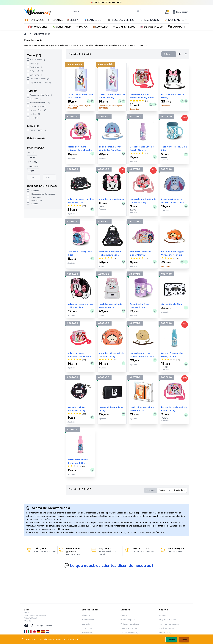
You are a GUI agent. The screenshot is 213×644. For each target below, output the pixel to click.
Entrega (124, 615)
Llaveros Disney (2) (38, 110)
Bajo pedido (37, 201)
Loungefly (86, 624)
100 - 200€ (33, 167)
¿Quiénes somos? (167, 628)
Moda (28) (34, 118)
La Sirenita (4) (36, 75)
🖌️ (176, 20)
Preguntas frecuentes (169, 620)
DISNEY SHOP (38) (38, 130)
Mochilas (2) (35, 114)
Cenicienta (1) (36, 67)
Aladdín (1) (35, 63)
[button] (152, 27)
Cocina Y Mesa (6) (38, 106)
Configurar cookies (44, 626)
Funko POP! (87, 628)
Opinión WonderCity (129, 633)
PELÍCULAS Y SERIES (122, 20)
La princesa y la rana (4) (40, 83)
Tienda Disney (88, 620)
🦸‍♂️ (94, 20)
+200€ (31, 171)
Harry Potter (87, 633)
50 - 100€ (33, 162)
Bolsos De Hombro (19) (40, 103)
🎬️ (122, 20)
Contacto (163, 615)
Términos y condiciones (169, 624)
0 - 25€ (32, 153)
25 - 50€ (32, 157)
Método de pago (128, 620)
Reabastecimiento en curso (43, 194)
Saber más (143, 45)
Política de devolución (130, 624)
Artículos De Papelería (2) (41, 95)
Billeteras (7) (35, 99)
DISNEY (74, 20)
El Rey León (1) (36, 71)
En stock (35, 191)
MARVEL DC (94, 20)
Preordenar (36, 197)
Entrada (35, 204)
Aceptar (171, 640)
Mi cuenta (86, 615)
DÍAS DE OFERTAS (102, 2)
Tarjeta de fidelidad (129, 628)
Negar (184, 640)
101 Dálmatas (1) (37, 60)
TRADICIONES (151, 20)
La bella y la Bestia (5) (40, 79)
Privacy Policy (165, 633)
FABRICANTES (176, 20)
